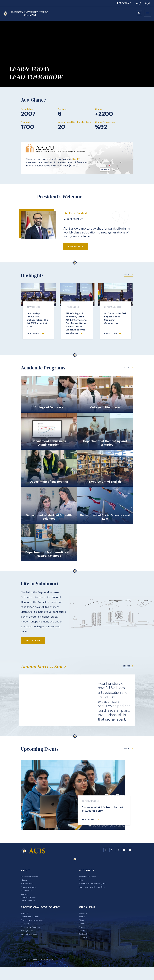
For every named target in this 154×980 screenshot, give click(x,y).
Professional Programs (33, 937)
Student (83, 937)
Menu (147, 13)
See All (128, 277)
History (25, 882)
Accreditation (28, 895)
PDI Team (26, 933)
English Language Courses (35, 929)
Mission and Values (31, 890)
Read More (76, 247)
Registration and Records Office (96, 890)
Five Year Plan (28, 886)
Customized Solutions (33, 925)
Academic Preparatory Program (96, 886)
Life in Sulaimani (30, 907)
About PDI (26, 920)
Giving (82, 929)
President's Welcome (32, 878)
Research (84, 920)
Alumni (83, 925)
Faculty (83, 942)
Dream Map (124, 3)
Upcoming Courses (31, 946)
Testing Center (29, 942)
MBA (81, 882)
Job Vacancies (87, 950)
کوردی (138, 3)
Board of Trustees (30, 903)
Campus (25, 899)
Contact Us (85, 946)
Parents (83, 933)
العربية (148, 3)
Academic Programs (90, 878)
